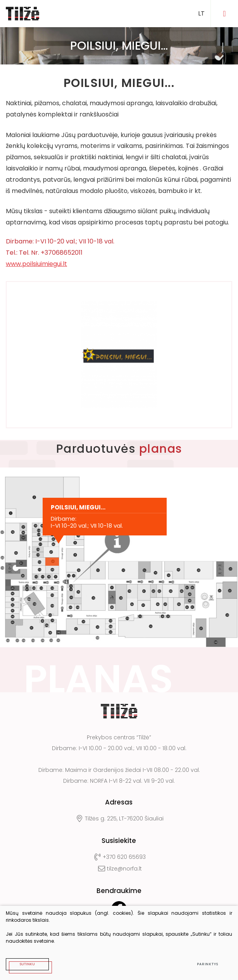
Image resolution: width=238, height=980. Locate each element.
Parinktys (208, 964)
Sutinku (27, 964)
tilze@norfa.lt (119, 869)
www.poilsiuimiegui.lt (36, 264)
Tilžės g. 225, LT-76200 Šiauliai (119, 818)
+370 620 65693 (119, 857)
